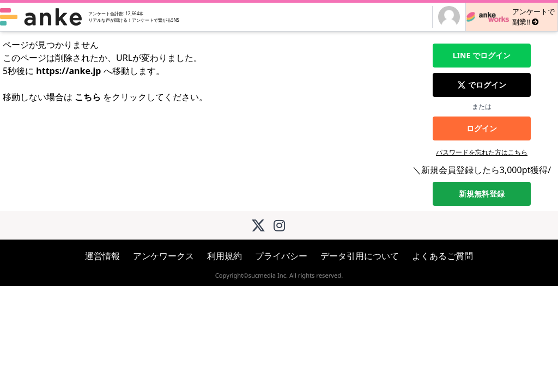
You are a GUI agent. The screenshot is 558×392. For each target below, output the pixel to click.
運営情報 (102, 256)
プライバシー (281, 256)
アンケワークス (163, 256)
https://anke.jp (68, 71)
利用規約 (225, 256)
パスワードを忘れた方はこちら (482, 152)
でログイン (482, 56)
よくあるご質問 (442, 256)
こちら (88, 97)
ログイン (482, 128)
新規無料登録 (482, 194)
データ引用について (360, 256)
